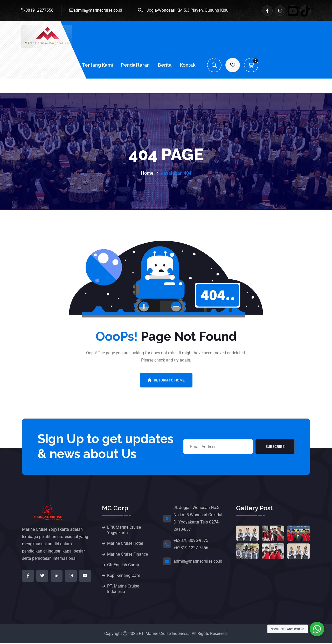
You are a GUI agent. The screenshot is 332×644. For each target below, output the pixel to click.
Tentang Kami (97, 65)
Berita (165, 65)
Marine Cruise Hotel (125, 544)
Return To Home (166, 380)
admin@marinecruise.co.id (96, 10)
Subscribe (275, 447)
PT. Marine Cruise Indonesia (123, 590)
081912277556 (37, 10)
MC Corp (59, 65)
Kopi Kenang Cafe (124, 576)
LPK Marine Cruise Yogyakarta (124, 530)
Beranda (31, 65)
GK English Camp (123, 565)
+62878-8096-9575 (191, 540)
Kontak (188, 65)
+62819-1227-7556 (191, 548)
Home (147, 173)
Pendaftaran (135, 65)
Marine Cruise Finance (127, 554)
